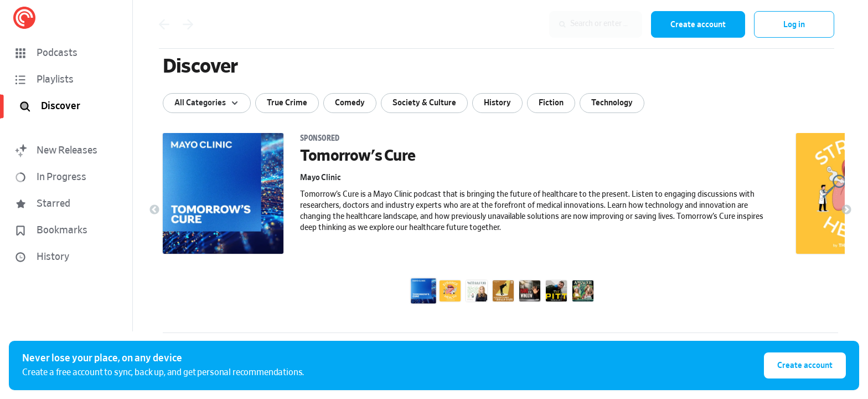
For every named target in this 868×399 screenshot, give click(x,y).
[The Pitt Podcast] (556, 291)
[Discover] (69, 106)
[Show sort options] (207, 103)
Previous (154, 210)
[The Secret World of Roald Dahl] (503, 291)
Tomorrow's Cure (358, 156)
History (497, 103)
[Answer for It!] (583, 291)
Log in (794, 25)
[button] (66, 53)
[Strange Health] (450, 291)
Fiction (551, 103)
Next (846, 210)
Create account (698, 25)
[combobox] (570, 24)
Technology (612, 103)
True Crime (287, 103)
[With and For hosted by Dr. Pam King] (477, 291)
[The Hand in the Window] (530, 291)
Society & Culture (424, 103)
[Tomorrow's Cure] (423, 291)
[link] (473, 208)
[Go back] (164, 24)
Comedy (350, 103)
